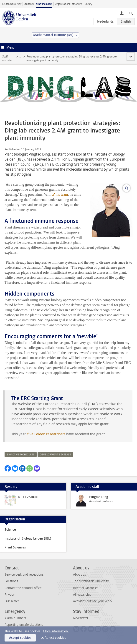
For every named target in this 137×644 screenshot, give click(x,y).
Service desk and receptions (24, 575)
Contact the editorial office (23, 588)
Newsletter (81, 618)
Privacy (10, 595)
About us (79, 575)
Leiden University (12, 4)
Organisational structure (68, 4)
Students (29, 4)
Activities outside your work (93, 601)
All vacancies (82, 595)
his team (62, 194)
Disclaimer (12, 601)
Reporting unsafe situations (24, 625)
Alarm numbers (15, 618)
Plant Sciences (15, 547)
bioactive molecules (21, 455)
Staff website (7, 58)
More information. (56, 631)
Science (10, 530)
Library (88, 4)
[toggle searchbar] (131, 13)
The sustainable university (91, 581)
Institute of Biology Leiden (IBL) (28, 539)
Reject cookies (55, 638)
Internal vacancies (86, 588)
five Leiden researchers (46, 434)
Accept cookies (20, 638)
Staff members (44, 4)
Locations (11, 581)
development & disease (55, 455)
